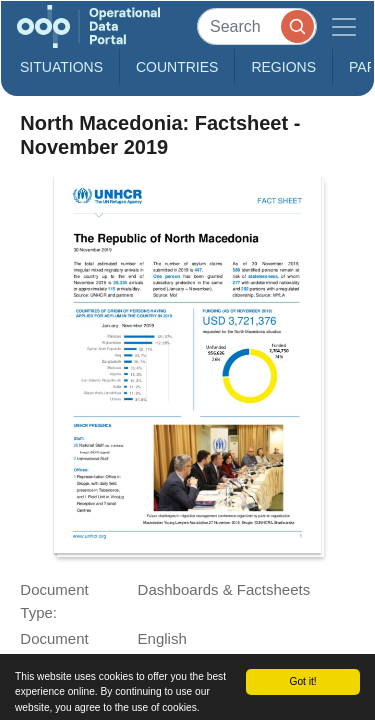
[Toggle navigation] (344, 26)
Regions (283, 67)
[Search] (257, 26)
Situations (61, 67)
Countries (177, 67)
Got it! (302, 681)
